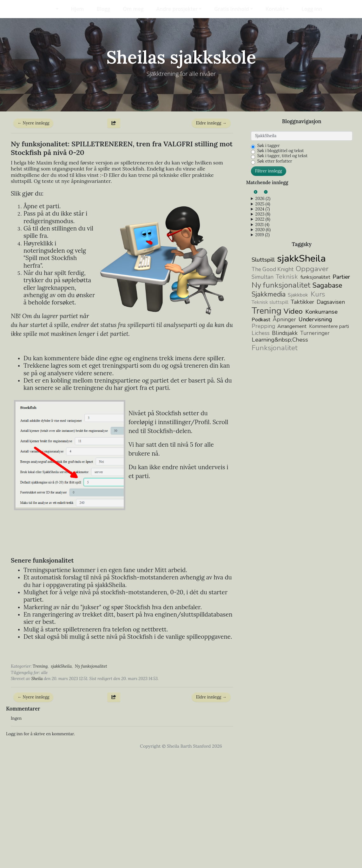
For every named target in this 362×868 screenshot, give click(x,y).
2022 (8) (263, 331)
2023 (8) (263, 326)
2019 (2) (262, 347)
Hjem (78, 9)
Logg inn (312, 9)
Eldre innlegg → (211, 235)
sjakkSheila (61, 778)
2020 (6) (263, 342)
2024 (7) (262, 321)
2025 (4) (263, 316)
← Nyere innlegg (33, 235)
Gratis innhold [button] (232, 9)
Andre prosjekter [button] (177, 9)
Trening (40, 778)
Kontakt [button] (275, 9)
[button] (53, 9)
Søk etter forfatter (275, 273)
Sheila (37, 791)
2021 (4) (262, 337)
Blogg (104, 9)
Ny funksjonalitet (91, 778)
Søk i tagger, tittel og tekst (283, 268)
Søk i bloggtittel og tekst (281, 263)
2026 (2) (263, 311)
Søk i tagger (269, 258)
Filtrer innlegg (269, 283)
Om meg (133, 9)
